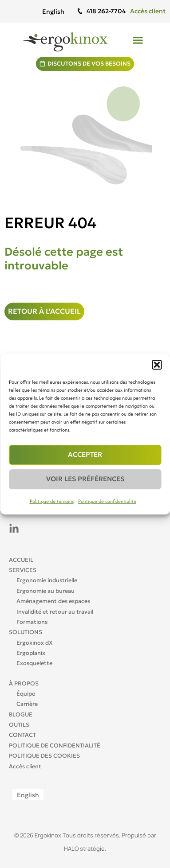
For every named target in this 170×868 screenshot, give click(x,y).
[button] (157, 365)
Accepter (85, 454)
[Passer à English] (53, 11)
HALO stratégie (84, 849)
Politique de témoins (52, 501)
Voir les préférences (85, 479)
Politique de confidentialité (107, 501)
